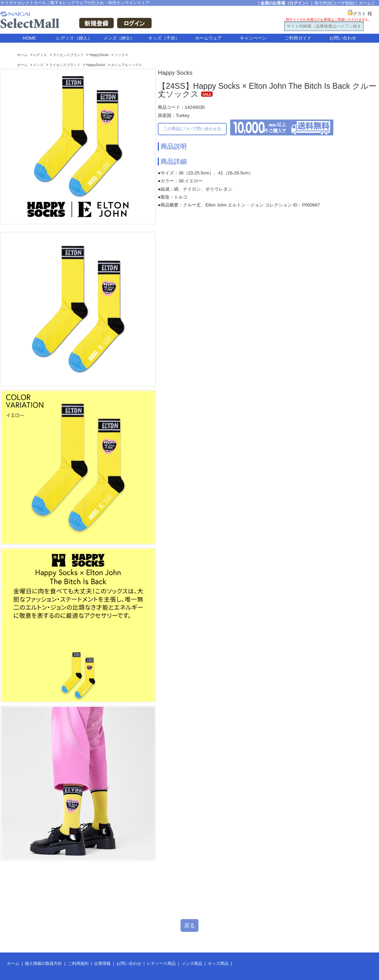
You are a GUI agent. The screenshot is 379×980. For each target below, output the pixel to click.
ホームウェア (208, 38)
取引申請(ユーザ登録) (335, 3)
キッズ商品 (218, 963)
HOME (29, 38)
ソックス (121, 55)
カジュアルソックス (126, 65)
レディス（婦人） (74, 38)
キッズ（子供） (164, 38)
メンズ (38, 65)
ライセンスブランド (68, 55)
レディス (40, 55)
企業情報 (102, 963)
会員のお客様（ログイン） (285, 3)
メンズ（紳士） (119, 38)
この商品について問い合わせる (192, 129)
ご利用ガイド (298, 38)
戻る (189, 925)
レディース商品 (161, 963)
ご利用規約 (78, 963)
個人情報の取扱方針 (43, 963)
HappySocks (99, 55)
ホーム (365, 3)
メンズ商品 (192, 963)
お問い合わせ (343, 38)
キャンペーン (253, 38)
